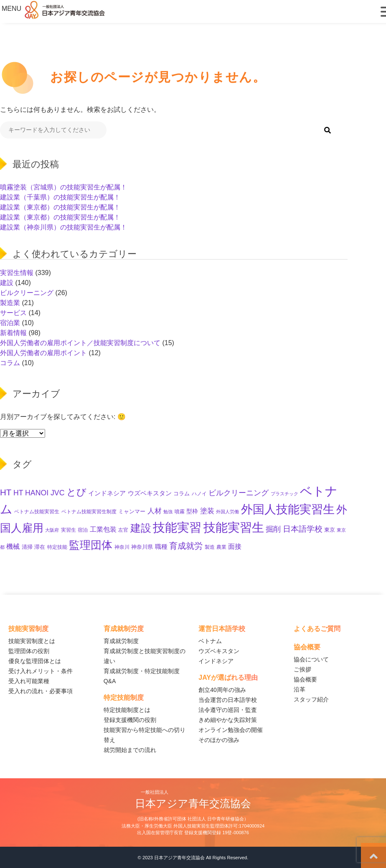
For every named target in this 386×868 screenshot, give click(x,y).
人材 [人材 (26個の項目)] (155, 511)
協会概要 (305, 679)
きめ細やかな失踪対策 (228, 720)
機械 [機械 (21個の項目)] (13, 546)
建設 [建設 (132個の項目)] (141, 528)
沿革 (300, 689)
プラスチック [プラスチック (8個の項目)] (284, 494)
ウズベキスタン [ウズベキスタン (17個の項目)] (150, 493)
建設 (7, 283)
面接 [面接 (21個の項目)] (235, 546)
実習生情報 (17, 273)
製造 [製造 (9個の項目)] (210, 547)
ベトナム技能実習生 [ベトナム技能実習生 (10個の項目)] (37, 512)
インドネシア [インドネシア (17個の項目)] (107, 493)
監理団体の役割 (29, 651)
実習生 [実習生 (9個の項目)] (69, 530)
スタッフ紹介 (311, 699)
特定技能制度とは (127, 710)
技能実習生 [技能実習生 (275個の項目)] (234, 527)
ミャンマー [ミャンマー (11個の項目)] (132, 511)
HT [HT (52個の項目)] (6, 492)
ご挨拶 (302, 669)
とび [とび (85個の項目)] (76, 492)
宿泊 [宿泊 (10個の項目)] (83, 530)
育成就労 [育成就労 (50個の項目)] (186, 546)
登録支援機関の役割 (130, 720)
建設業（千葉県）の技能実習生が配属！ (60, 197)
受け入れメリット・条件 (41, 671)
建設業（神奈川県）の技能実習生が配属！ (63, 227)
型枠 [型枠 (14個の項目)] (192, 511)
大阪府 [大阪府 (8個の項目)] (52, 530)
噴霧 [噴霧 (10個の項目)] (180, 512)
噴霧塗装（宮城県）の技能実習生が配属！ (63, 187)
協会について (311, 659)
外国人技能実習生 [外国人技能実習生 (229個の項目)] (288, 509)
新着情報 (13, 333)
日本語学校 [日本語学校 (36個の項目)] (303, 529)
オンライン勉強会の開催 (231, 730)
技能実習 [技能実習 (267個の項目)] (177, 527)
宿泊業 (10, 323)
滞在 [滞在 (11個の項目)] (40, 547)
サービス (13, 313)
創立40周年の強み (222, 690)
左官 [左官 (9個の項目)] (123, 530)
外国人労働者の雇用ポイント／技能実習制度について (80, 343)
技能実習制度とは (32, 641)
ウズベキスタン (219, 651)
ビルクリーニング (27, 293)
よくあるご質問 (317, 629)
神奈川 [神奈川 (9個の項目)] (122, 547)
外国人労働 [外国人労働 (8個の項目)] (227, 512)
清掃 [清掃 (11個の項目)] (27, 547)
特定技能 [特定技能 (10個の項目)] (57, 547)
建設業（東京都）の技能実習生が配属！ (60, 207)
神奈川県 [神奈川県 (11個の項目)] (142, 547)
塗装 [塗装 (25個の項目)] (207, 511)
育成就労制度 (121, 641)
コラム (10, 363)
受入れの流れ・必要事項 (41, 691)
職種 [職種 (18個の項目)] (161, 546)
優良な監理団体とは (35, 661)
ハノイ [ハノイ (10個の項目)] (199, 494)
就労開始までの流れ (130, 750)
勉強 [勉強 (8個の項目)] (168, 512)
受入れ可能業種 (29, 681)
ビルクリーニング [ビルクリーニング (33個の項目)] (239, 493)
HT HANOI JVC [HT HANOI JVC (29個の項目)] (39, 493)
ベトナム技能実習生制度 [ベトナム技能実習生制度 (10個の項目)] (89, 512)
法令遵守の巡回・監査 (228, 710)
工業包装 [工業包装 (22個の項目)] (103, 529)
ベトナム (210, 641)
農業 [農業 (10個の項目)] (221, 547)
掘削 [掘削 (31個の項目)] (273, 529)
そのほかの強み (219, 740)
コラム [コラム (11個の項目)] (182, 493)
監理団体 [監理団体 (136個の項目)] (91, 545)
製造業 (10, 303)
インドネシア (216, 661)
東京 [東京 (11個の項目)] (330, 530)
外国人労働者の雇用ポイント (43, 353)
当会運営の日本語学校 (228, 700)
